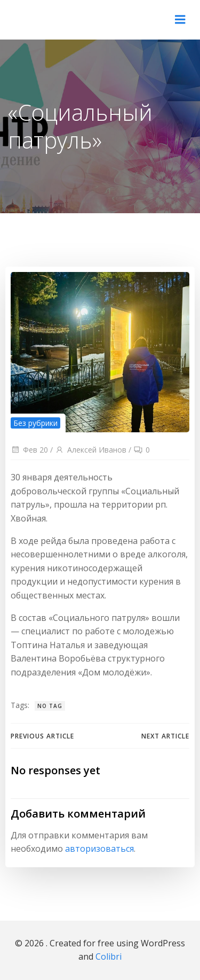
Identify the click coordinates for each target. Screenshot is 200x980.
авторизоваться (99, 849)
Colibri (109, 956)
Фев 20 (29, 450)
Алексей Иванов (91, 450)
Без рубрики (35, 423)
